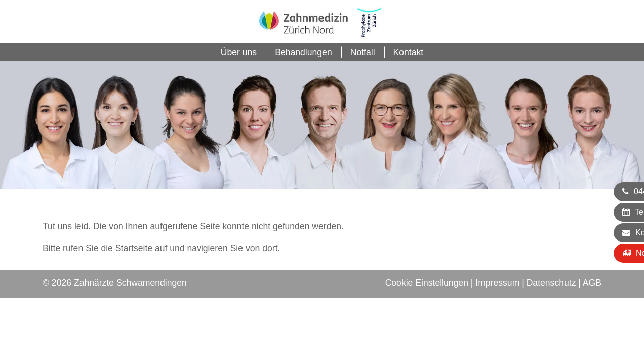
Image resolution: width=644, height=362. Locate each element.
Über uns (239, 52)
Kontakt (409, 52)
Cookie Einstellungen (427, 283)
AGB (592, 283)
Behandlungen (303, 52)
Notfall (363, 52)
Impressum (497, 283)
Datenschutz (551, 283)
